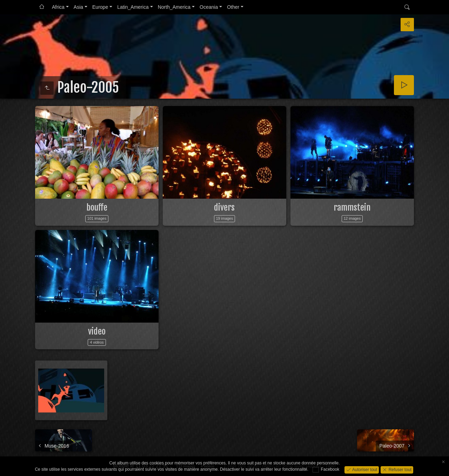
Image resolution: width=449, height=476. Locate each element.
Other (233, 7)
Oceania (209, 7)
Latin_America (133, 7)
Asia (78, 7)
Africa (58, 7)
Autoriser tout (364, 469)
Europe (100, 7)
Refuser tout (399, 469)
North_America (174, 7)
